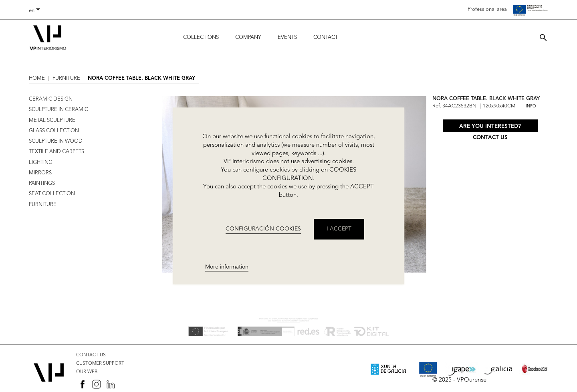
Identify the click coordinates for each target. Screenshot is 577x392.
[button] (543, 37)
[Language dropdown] (36, 11)
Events (287, 37)
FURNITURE (43, 205)
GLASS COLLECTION (54, 131)
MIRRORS (40, 173)
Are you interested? (490, 126)
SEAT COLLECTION (52, 194)
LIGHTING (41, 163)
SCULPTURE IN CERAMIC (59, 110)
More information (227, 267)
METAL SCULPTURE (52, 120)
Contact (326, 37)
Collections (201, 37)
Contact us (490, 138)
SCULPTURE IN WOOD (56, 141)
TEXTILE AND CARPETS (56, 152)
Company (248, 37)
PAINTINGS (42, 183)
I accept (339, 229)
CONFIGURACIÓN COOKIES (263, 229)
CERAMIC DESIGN (51, 99)
